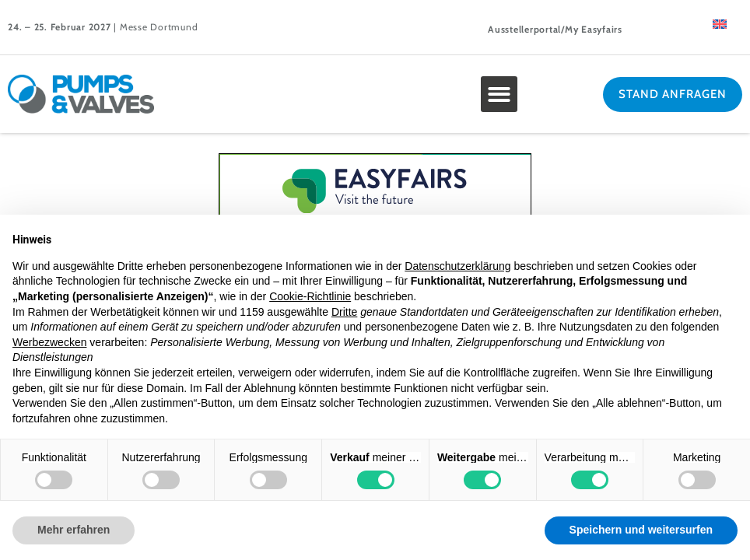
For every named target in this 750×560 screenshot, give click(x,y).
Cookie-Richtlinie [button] (310, 296)
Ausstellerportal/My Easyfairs (555, 29)
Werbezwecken (49, 342)
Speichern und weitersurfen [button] (641, 530)
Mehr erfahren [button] (74, 530)
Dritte (344, 312)
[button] (499, 94)
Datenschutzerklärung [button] (457, 266)
